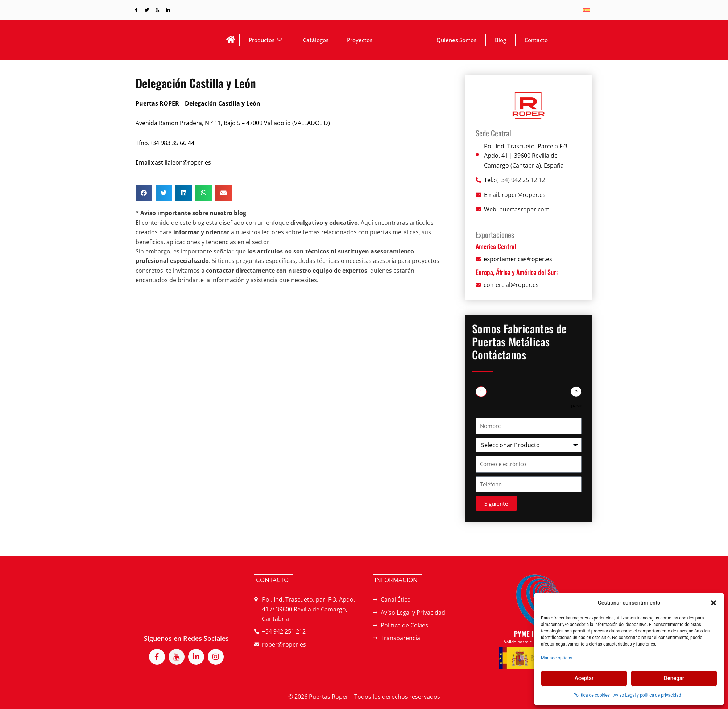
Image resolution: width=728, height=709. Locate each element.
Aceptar (584, 678)
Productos (266, 42)
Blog (500, 42)
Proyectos (360, 42)
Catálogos (316, 42)
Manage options (557, 658)
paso (576, 409)
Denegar (674, 678)
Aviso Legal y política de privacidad (647, 695)
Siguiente (496, 507)
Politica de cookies (592, 695)
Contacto (536, 42)
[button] (713, 603)
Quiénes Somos (456, 42)
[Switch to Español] (586, 10)
